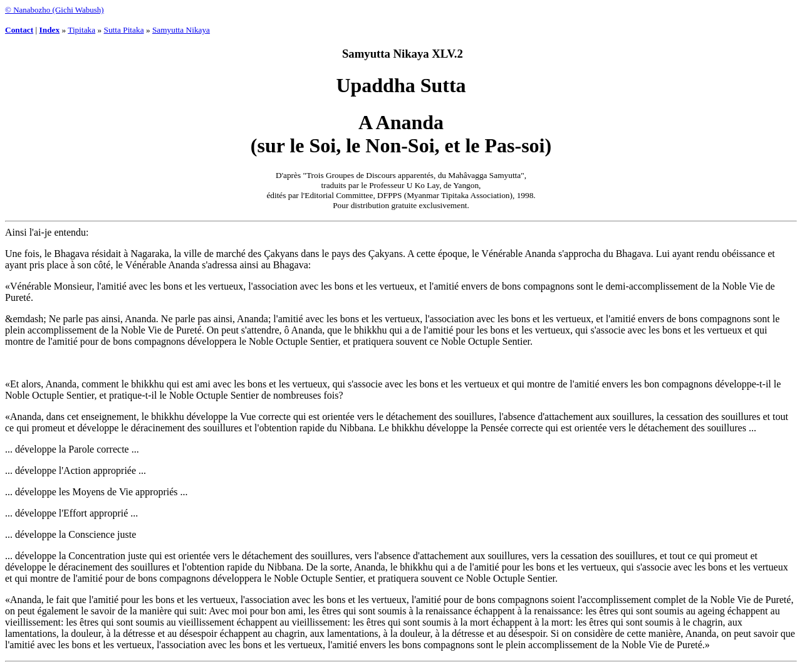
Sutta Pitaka (124, 30)
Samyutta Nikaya (181, 30)
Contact (19, 30)
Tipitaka (81, 30)
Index (50, 30)
